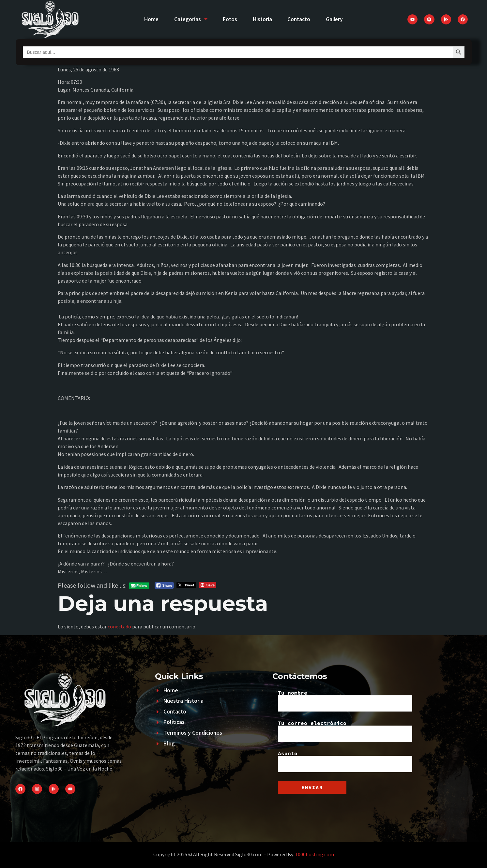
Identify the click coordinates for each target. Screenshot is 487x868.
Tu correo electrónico (345, 731)
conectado (119, 626)
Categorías (189, 19)
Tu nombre (345, 701)
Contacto (300, 19)
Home (149, 19)
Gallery (337, 19)
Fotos (230, 19)
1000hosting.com (315, 854)
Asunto (345, 761)
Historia (263, 19)
